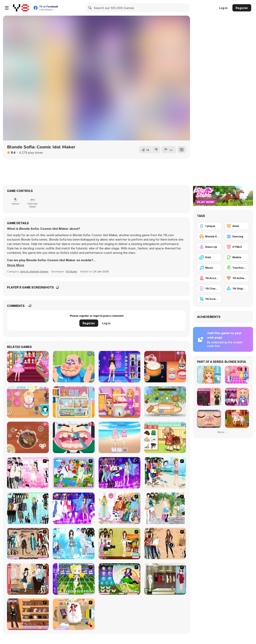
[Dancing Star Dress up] (119, 473)
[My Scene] (74, 508)
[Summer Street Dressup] (165, 508)
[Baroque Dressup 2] (28, 508)
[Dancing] (237, 236)
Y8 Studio (71, 271)
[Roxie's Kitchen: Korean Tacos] (28, 402)
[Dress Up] (209, 247)
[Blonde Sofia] (209, 236)
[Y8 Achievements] (237, 278)
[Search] (90, 8)
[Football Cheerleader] (74, 579)
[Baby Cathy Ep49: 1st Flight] (119, 402)
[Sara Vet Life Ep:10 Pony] (165, 437)
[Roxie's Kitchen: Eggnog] (165, 367)
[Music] (209, 268)
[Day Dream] (74, 614)
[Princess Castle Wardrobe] (28, 367)
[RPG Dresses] (28, 544)
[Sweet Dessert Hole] (165, 402)
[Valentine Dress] (28, 473)
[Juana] (165, 544)
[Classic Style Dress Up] (28, 579)
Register (242, 8)
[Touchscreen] (237, 268)
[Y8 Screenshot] (209, 299)
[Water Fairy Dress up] (74, 473)
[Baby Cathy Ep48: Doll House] (74, 402)
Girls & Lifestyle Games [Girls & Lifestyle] (34, 271)
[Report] (169, 150)
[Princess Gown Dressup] (119, 508)
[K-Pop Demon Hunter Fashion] (119, 367)
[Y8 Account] (209, 278)
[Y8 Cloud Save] (209, 288)
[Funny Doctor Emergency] (74, 367)
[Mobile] (237, 257)
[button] (16, 265)
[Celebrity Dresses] (165, 579)
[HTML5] (237, 247)
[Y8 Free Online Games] (21, 8)
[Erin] (74, 544)
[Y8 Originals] (237, 288)
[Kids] (209, 257)
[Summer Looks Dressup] (119, 544)
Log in (223, 8)
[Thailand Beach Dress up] (165, 473)
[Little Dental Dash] (74, 437)
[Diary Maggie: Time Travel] (28, 437)
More (223, 432)
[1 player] (209, 226)
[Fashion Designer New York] (28, 614)
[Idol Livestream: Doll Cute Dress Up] (119, 437)
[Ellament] (119, 579)
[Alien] (237, 226)
